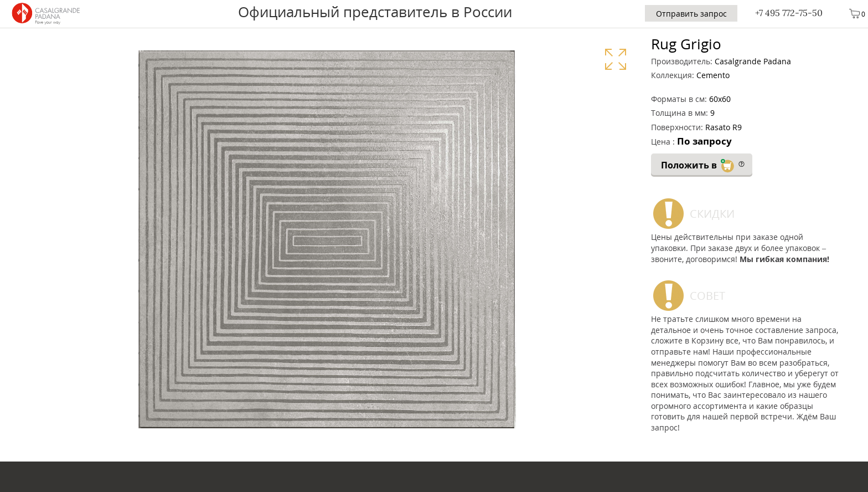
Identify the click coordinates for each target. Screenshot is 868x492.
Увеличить (615, 59)
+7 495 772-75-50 (789, 13)
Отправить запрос (691, 14)
